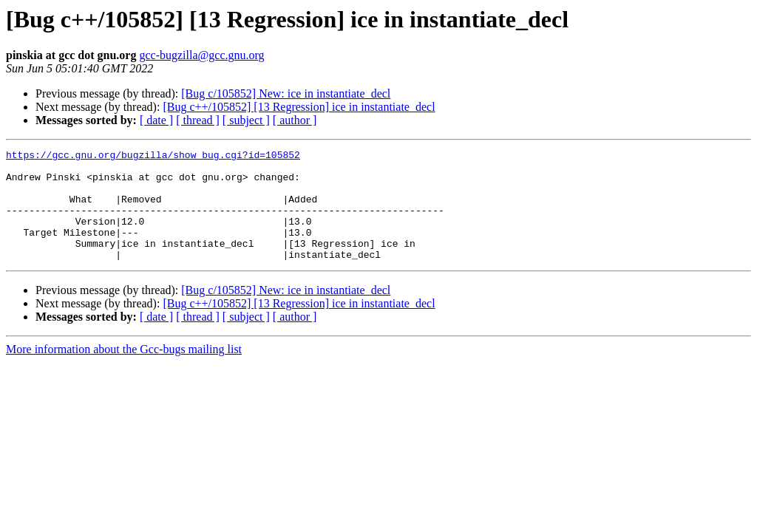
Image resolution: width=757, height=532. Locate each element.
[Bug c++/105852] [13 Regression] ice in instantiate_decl (299, 107)
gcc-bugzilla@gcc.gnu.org (201, 55)
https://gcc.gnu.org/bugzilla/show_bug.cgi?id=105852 (153, 157)
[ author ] (295, 120)
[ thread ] (198, 120)
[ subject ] (246, 120)
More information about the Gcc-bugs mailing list (124, 371)
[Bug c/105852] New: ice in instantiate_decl (286, 93)
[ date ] (156, 120)
